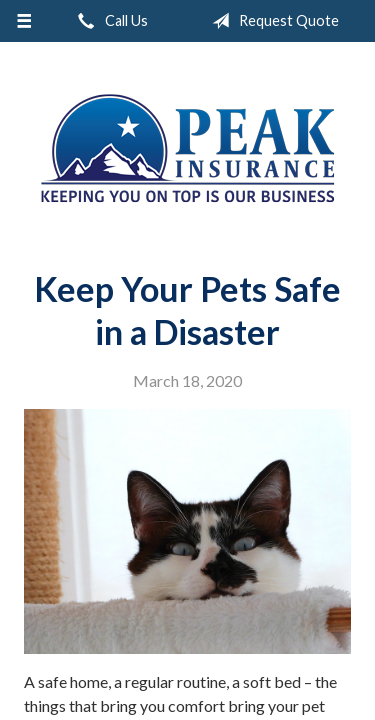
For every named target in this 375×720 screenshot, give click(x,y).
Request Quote (271, 21)
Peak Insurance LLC (188, 148)
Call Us (109, 21)
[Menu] (24, 21)
